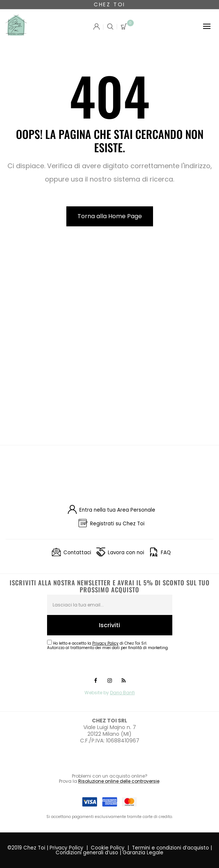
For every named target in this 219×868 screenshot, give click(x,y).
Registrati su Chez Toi (117, 524)
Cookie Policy (108, 848)
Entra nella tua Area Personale (117, 510)
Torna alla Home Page (110, 216)
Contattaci (77, 553)
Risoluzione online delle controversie (119, 781)
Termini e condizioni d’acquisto (170, 848)
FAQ (166, 553)
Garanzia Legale (143, 853)
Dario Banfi (122, 693)
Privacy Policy (67, 848)
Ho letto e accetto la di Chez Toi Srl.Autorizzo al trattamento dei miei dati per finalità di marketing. (108, 646)
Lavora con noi (126, 553)
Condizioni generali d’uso (87, 853)
